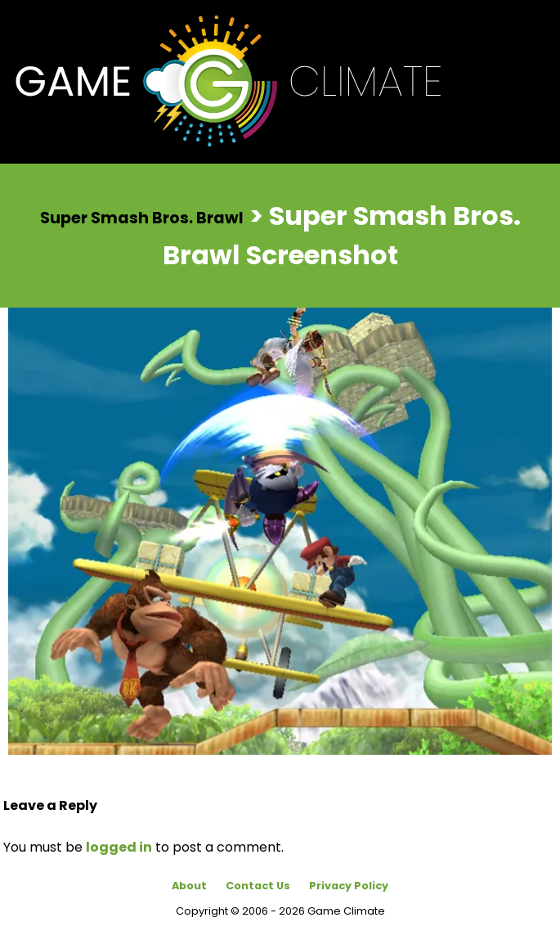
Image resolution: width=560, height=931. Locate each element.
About (189, 886)
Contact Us (258, 886)
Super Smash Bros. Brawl (142, 217)
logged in (119, 847)
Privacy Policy (349, 886)
